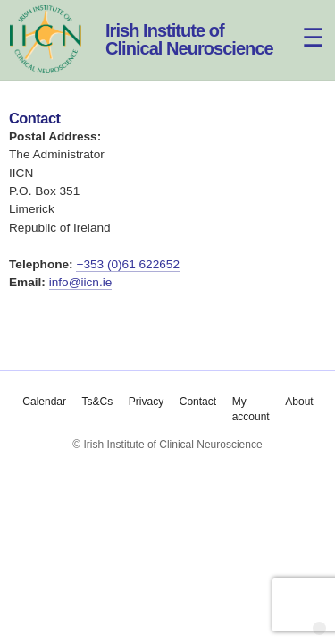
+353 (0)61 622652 (128, 264)
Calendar (44, 401)
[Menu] (303, 25)
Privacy (145, 401)
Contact (197, 401)
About (299, 401)
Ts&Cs (97, 401)
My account (250, 409)
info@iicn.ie (81, 282)
